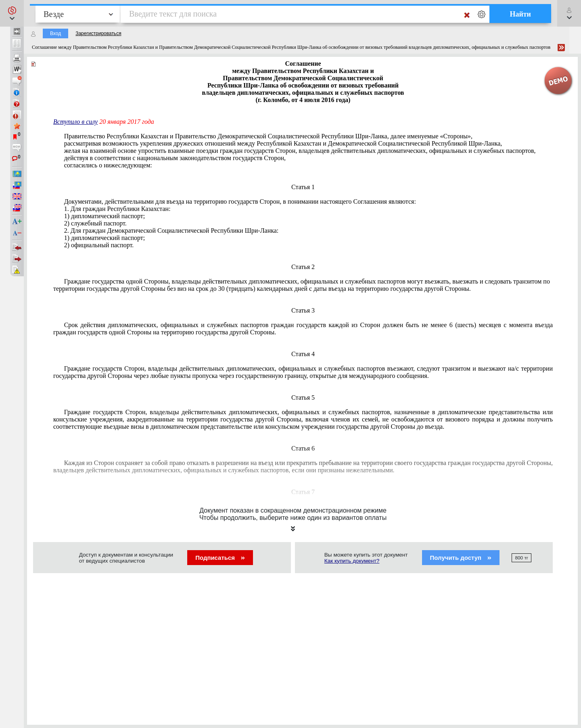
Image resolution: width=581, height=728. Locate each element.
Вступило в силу (75, 122)
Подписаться (220, 558)
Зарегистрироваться (98, 33)
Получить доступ (461, 558)
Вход (55, 33)
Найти (520, 14)
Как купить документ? (352, 561)
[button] (12, 13)
